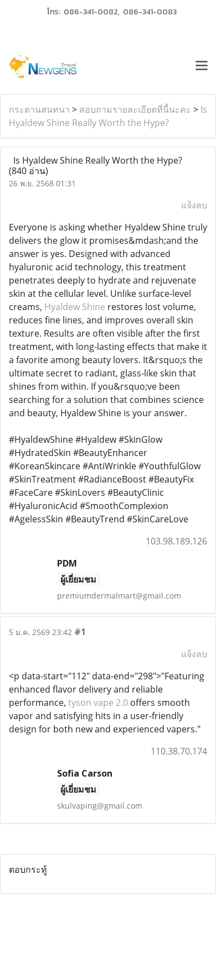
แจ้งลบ (194, 205)
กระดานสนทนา (39, 109)
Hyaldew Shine (75, 307)
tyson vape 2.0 (98, 703)
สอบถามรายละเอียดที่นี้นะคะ (135, 109)
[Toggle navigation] (202, 67)
